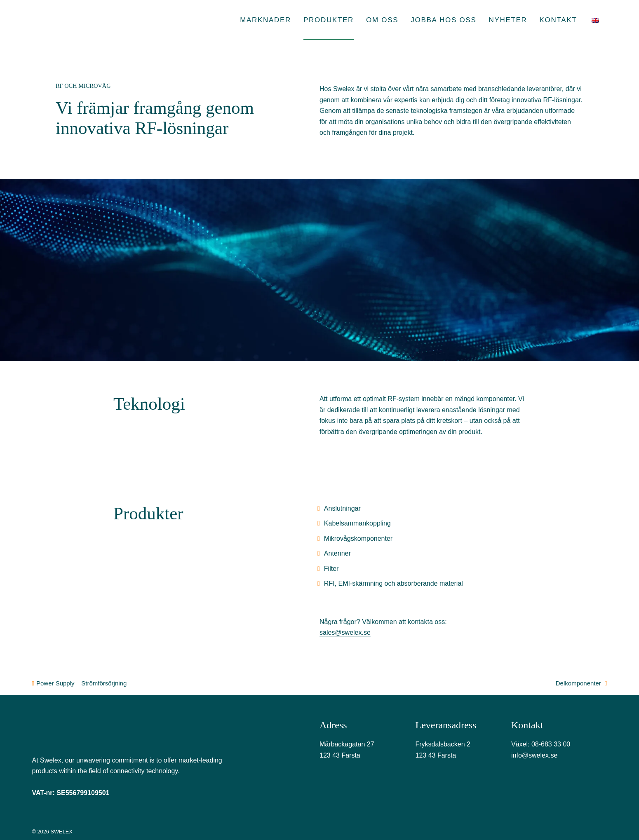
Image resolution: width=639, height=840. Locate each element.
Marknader (265, 20)
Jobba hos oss (443, 20)
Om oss (382, 20)
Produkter (329, 20)
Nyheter (508, 20)
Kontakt (558, 20)
